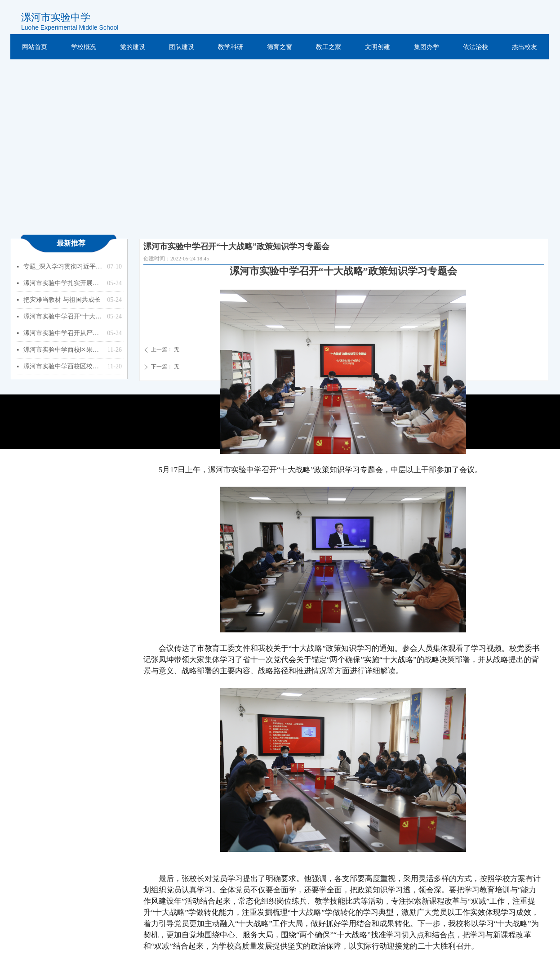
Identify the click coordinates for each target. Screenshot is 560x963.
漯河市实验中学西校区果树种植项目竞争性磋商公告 (63, 350)
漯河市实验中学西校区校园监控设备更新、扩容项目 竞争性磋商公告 (63, 366)
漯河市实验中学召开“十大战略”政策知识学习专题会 (63, 316)
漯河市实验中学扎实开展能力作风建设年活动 (63, 283)
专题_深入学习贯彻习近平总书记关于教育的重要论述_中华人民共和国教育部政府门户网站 (63, 267)
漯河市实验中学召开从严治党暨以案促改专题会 (63, 333)
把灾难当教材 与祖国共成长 (62, 300)
